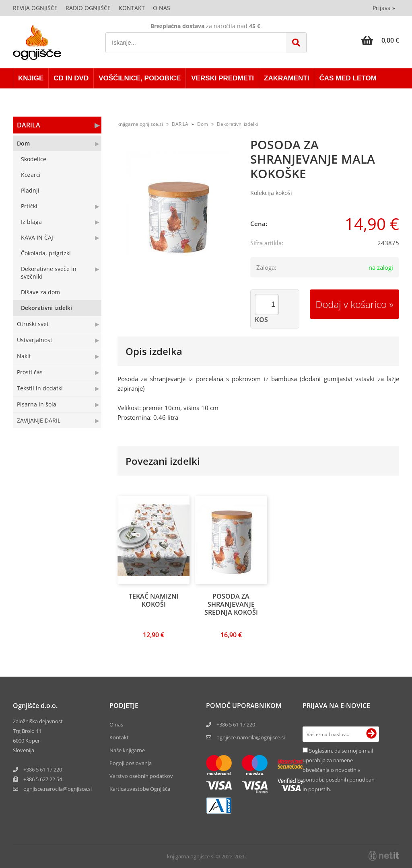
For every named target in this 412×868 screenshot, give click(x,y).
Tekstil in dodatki (40, 388)
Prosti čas (30, 372)
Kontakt (132, 8)
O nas (162, 8)
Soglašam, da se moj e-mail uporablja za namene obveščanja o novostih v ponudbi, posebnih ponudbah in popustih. (339, 770)
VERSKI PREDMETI (222, 78)
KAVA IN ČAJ (37, 237)
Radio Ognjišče (88, 8)
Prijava (384, 8)
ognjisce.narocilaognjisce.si (58, 789)
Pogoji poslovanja (131, 763)
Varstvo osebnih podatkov (141, 776)
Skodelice (34, 159)
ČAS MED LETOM (348, 78)
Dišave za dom (40, 292)
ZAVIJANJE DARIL (39, 420)
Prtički (29, 206)
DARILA (29, 125)
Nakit (24, 356)
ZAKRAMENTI (286, 78)
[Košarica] (380, 40)
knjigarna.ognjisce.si (140, 124)
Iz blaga (31, 222)
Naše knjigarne (127, 750)
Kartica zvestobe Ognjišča (140, 789)
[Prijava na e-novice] (371, 734)
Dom (23, 143)
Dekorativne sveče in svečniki (49, 273)
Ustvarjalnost (35, 340)
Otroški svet (33, 324)
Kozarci (31, 175)
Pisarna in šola (37, 404)
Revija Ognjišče (35, 8)
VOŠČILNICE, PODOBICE (140, 78)
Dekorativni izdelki (46, 308)
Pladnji (30, 190)
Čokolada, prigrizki (46, 253)
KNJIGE (31, 78)
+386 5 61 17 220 (43, 770)
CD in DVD (71, 78)
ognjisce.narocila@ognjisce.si (251, 737)
